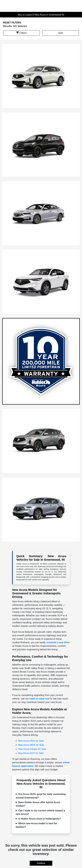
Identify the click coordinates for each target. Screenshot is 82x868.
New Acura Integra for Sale (32, 749)
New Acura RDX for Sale (31, 741)
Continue (41, 863)
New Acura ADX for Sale (31, 753)
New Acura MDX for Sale (31, 745)
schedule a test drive (58, 642)
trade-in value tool (39, 699)
